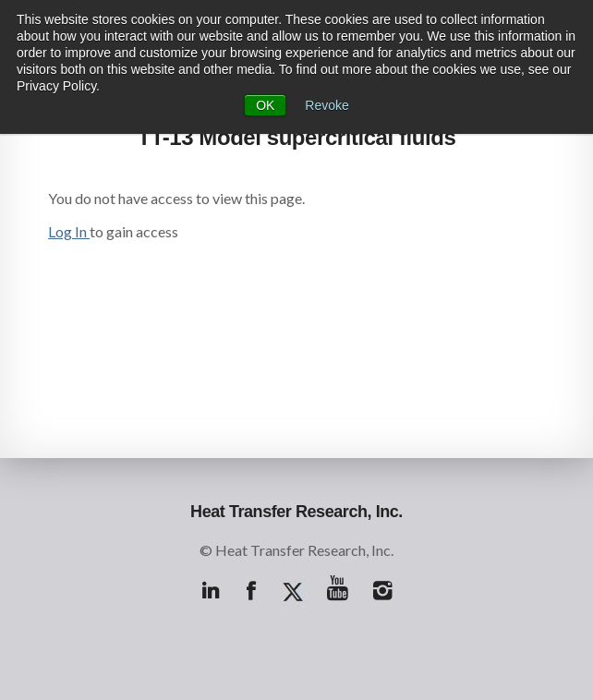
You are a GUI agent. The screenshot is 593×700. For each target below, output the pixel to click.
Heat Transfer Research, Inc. (296, 512)
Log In (69, 231)
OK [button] (265, 105)
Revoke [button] (327, 105)
